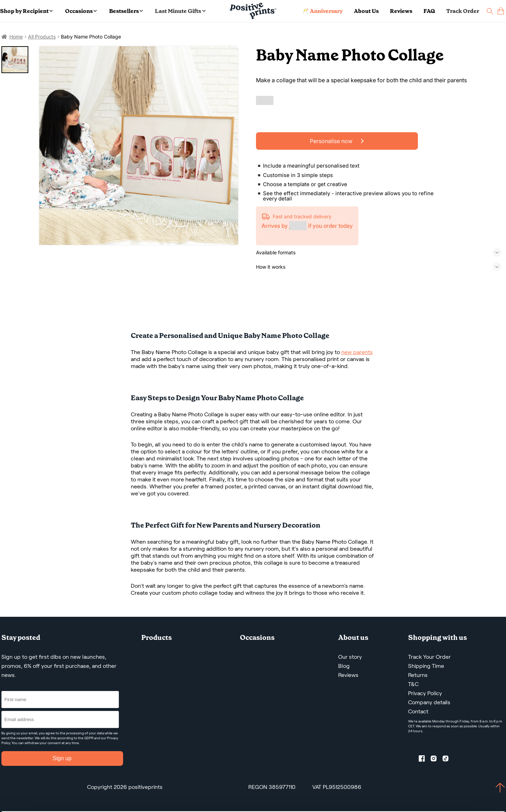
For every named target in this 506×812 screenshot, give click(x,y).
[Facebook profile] (425, 760)
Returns (418, 675)
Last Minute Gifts (180, 11)
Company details (429, 702)
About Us (366, 11)
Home (16, 37)
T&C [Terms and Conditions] (413, 684)
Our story (350, 657)
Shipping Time (426, 666)
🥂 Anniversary (322, 11)
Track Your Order (429, 657)
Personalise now (337, 141)
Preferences (99, 806)
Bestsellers (126, 11)
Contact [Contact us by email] (418, 711)
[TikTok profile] (448, 760)
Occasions (81, 11)
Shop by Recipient (26, 11)
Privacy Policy (425, 693)
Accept (426, 781)
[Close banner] (503, 774)
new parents (357, 352)
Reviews (401, 11)
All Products (42, 37)
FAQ (429, 11)
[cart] (501, 11)
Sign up (62, 758)
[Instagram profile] (436, 760)
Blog (344, 666)
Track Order (463, 11)
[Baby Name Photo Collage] (139, 146)
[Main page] (253, 11)
